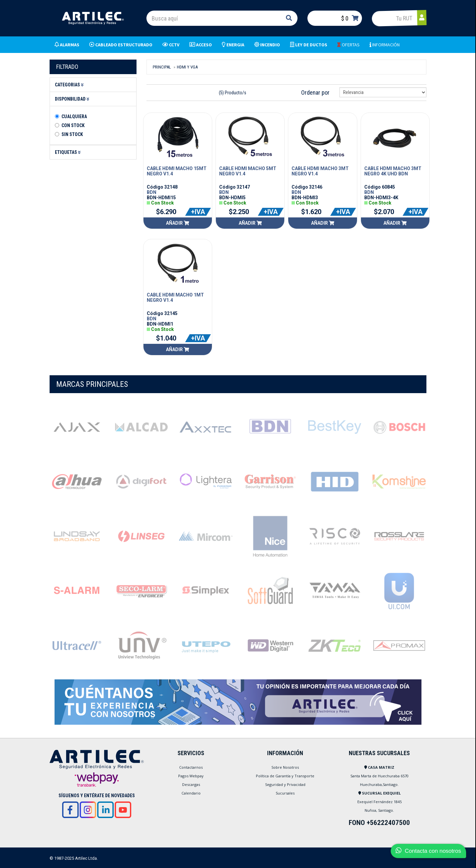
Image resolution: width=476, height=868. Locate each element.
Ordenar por (315, 92)
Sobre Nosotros (285, 767)
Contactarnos (191, 767)
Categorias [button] (70, 85)
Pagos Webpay (191, 776)
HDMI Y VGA (187, 67)
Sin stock (72, 134)
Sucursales (285, 793)
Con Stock (73, 125)
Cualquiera (74, 116)
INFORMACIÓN (385, 45)
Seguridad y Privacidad (285, 784)
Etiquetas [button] (69, 152)
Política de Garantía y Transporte (285, 776)
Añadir (178, 223)
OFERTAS (348, 45)
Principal (162, 67)
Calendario (191, 793)
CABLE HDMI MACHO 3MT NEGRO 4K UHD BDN (393, 171)
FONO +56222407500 (379, 823)
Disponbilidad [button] (73, 99)
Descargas (191, 784)
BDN (152, 192)
